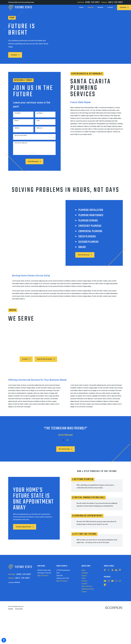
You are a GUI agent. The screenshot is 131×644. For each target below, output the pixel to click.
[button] (4, 640)
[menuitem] (82, 7)
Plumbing (85, 573)
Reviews (84, 581)
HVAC (84, 578)
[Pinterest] (120, 570)
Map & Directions (43, 576)
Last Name (38, 115)
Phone (15, 122)
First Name (16, 115)
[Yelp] (112, 570)
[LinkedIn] (116, 570)
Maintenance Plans (88, 589)
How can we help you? (19, 145)
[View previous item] (64, 438)
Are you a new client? (19, 137)
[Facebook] (105, 570)
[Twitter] (109, 570)
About (84, 570)
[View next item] (67, 438)
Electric (84, 576)
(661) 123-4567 (116, 2)
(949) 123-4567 (92, 2)
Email (37, 122)
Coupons (84, 584)
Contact (84, 592)
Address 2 (38, 130)
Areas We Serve (87, 586)
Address (16, 130)
